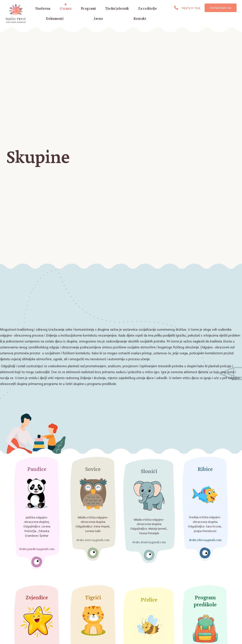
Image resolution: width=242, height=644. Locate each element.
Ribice (205, 469)
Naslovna (43, 8)
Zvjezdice (37, 597)
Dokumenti (55, 19)
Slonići (149, 471)
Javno (98, 19)
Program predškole (205, 601)
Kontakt (140, 19)
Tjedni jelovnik (117, 8)
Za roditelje (147, 8)
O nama (66, 8)
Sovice (93, 469)
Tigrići (93, 597)
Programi (88, 8)
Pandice (37, 469)
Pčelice (149, 600)
